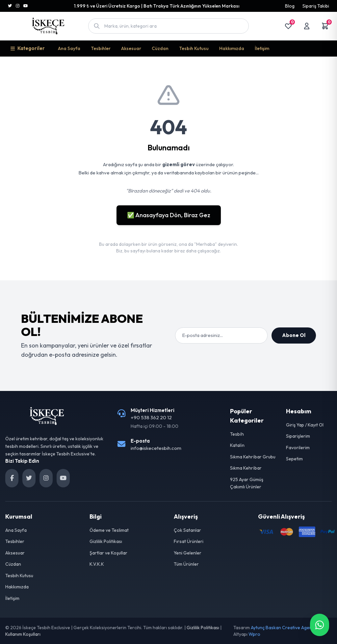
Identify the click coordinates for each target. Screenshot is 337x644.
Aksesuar (131, 48)
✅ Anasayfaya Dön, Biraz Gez (169, 215)
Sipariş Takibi (316, 6)
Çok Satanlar (187, 530)
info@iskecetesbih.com (156, 448)
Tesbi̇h (237, 434)
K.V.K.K (97, 564)
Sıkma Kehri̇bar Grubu (253, 457)
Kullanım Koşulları (23, 634)
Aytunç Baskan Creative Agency (284, 628)
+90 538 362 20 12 (151, 417)
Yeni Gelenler (188, 553)
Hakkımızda (232, 48)
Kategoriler (28, 48)
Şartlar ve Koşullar (108, 553)
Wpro (254, 634)
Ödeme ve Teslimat (109, 530)
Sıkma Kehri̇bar (246, 468)
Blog (290, 6)
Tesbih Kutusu (194, 48)
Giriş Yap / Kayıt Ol (305, 425)
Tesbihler (101, 48)
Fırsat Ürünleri (189, 541)
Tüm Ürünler (186, 564)
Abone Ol (294, 335)
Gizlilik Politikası (106, 541)
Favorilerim (298, 448)
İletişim (262, 48)
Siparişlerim (298, 436)
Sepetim (294, 459)
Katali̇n (237, 445)
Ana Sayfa (69, 48)
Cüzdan (160, 48)
